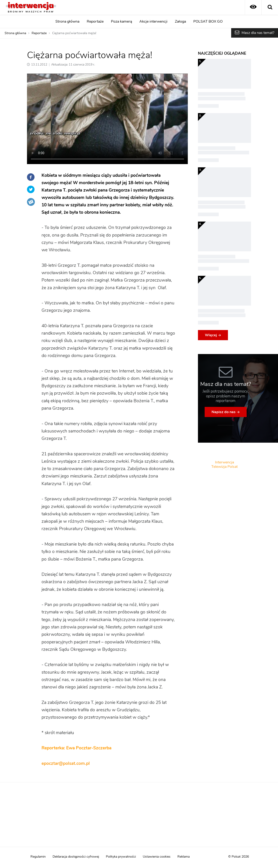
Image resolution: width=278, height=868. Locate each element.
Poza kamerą (121, 21)
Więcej (211, 335)
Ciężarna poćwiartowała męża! (74, 33)
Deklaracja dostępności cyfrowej (76, 857)
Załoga (180, 21)
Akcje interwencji (153, 21)
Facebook (31, 177)
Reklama (184, 857)
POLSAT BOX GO (208, 21)
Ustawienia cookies (157, 857)
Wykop (31, 202)
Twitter (31, 189)
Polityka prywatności (121, 857)
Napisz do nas (224, 412)
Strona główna (67, 21)
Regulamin (38, 857)
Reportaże (95, 21)
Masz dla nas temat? (258, 33)
